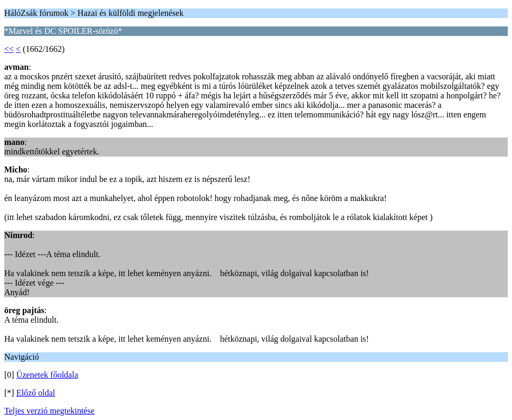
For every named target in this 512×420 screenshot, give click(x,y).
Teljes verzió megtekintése (49, 411)
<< (9, 49)
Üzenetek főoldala (47, 375)
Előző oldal (36, 393)
